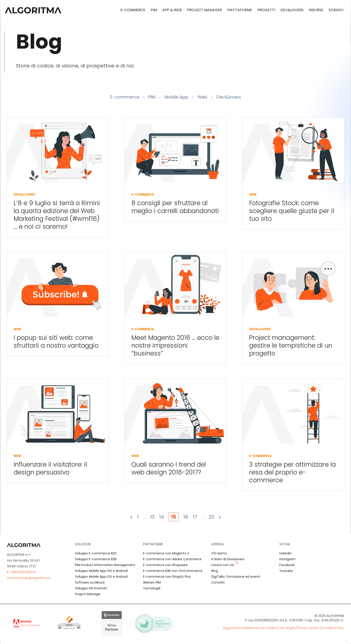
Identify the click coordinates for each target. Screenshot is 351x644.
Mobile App (177, 98)
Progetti (266, 10)
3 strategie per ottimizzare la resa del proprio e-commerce (292, 474)
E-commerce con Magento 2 (166, 555)
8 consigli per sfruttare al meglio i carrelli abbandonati (175, 208)
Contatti (218, 584)
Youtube (286, 572)
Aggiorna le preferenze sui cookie (250, 629)
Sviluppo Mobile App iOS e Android (101, 572)
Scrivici (336, 10)
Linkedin (286, 555)
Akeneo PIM (152, 584)
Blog (215, 572)
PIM (154, 10)
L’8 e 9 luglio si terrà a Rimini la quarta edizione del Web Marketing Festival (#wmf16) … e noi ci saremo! (57, 216)
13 (152, 518)
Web (206, 98)
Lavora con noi (225, 566)
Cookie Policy (333, 629)
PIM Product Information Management (105, 566)
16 (186, 518)
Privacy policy (309, 629)
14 (162, 518)
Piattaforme (240, 10)
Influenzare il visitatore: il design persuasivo (50, 470)
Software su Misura (90, 584)
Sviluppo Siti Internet (91, 590)
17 (195, 518)
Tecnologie (152, 590)
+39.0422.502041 (23, 573)
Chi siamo (219, 555)
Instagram (287, 560)
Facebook (287, 566)
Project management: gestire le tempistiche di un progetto (291, 347)
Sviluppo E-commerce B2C (96, 555)
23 (211, 518)
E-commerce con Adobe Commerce (172, 560)
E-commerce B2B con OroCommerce (173, 572)
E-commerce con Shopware (165, 566)
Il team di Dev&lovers (228, 560)
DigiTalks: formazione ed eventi (236, 578)
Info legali (287, 629)
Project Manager (204, 10)
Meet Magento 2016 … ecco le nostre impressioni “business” (175, 347)
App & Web (172, 10)
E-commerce (133, 10)
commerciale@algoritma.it (29, 579)
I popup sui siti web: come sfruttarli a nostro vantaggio (56, 343)
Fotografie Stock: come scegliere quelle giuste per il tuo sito (292, 212)
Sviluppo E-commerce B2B (96, 560)
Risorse (316, 10)
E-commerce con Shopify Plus (167, 578)
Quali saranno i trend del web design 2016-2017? (169, 470)
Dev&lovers (292, 10)
